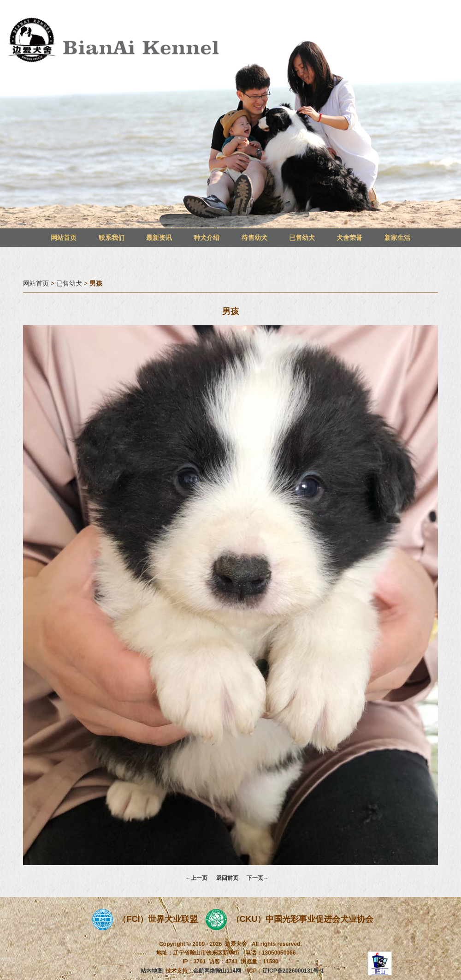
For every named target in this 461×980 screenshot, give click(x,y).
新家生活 (397, 238)
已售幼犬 (302, 238)
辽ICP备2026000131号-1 (293, 971)
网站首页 (64, 238)
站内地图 (152, 971)
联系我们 (112, 238)
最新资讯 (159, 238)
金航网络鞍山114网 (217, 971)
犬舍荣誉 (349, 238)
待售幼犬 (254, 238)
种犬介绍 (207, 238)
